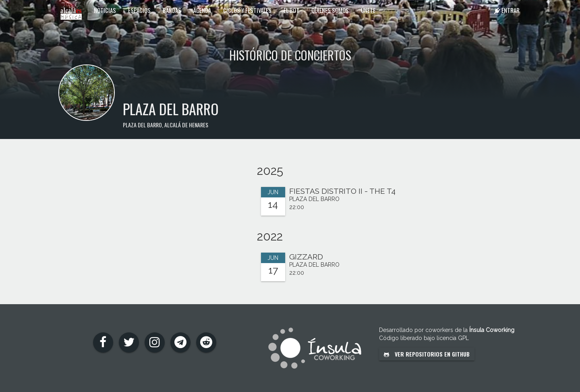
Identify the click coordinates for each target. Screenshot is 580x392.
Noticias (105, 10)
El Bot (291, 10)
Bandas (172, 10)
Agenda (202, 10)
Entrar (507, 10)
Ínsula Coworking (492, 330)
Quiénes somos (330, 10)
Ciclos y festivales (247, 10)
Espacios (139, 10)
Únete (368, 10)
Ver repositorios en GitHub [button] (427, 354)
